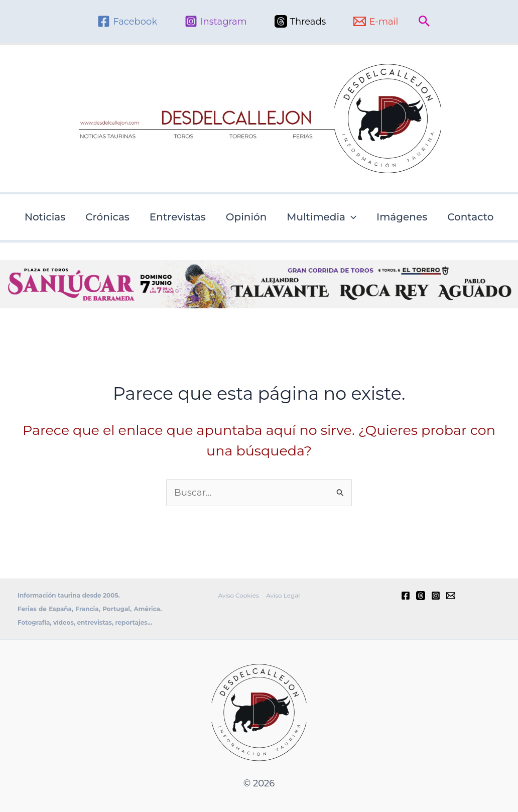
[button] (424, 22)
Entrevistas (178, 217)
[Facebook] (127, 21)
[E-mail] (376, 21)
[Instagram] (216, 21)
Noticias (45, 217)
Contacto (470, 217)
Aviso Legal (282, 595)
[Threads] (300, 21)
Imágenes (402, 217)
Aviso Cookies (239, 595)
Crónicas (107, 217)
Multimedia (321, 217)
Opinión (246, 217)
